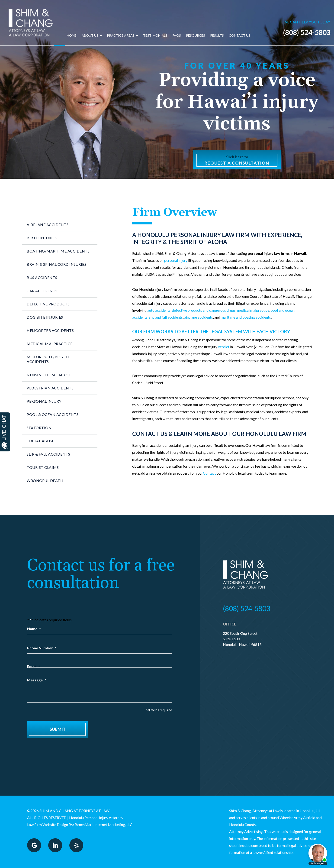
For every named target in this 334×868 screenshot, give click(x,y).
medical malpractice (253, 310)
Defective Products (48, 304)
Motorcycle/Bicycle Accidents (48, 359)
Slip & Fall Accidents (48, 454)
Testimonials (155, 35)
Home (72, 35)
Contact (209, 473)
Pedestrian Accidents (50, 388)
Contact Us (240, 35)
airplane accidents (199, 317)
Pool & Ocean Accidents (53, 414)
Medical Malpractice (50, 344)
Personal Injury (44, 401)
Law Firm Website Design (48, 824)
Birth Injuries (42, 238)
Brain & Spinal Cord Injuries (56, 264)
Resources (196, 35)
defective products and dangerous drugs (204, 310)
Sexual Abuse (40, 441)
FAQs (177, 35)
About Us (90, 35)
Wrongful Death (45, 481)
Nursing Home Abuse (49, 375)
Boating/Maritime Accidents (58, 251)
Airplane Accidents (48, 225)
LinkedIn (55, 845)
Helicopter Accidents (50, 330)
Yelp (76, 845)
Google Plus (34, 845)
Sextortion (39, 428)
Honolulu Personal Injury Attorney (96, 818)
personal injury (176, 260)
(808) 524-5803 (307, 32)
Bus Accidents (42, 277)
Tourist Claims (43, 467)
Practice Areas (121, 35)
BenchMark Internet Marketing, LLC (104, 824)
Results (217, 35)
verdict (224, 347)
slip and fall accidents (166, 317)
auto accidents (159, 310)
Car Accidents (42, 291)
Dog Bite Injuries (45, 317)
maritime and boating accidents (246, 317)
